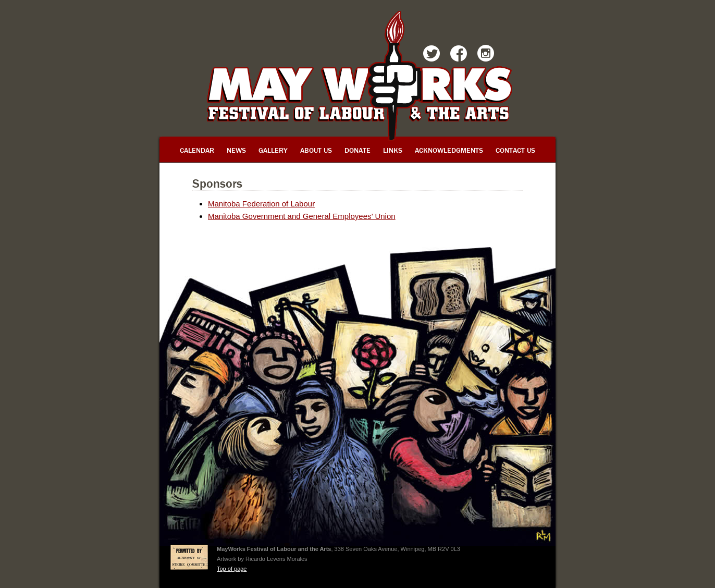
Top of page (232, 569)
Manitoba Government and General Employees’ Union (302, 216)
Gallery (273, 150)
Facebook (459, 55)
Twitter (432, 55)
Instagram (486, 55)
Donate (358, 150)
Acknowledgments (449, 150)
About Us (316, 150)
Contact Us (515, 150)
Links (393, 150)
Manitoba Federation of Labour (261, 204)
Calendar (197, 150)
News (236, 150)
